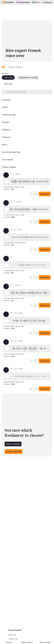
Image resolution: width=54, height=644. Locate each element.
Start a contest (13, 444)
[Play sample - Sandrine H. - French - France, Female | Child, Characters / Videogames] (7, 209)
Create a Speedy (14, 452)
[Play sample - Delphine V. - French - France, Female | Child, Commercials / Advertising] (7, 321)
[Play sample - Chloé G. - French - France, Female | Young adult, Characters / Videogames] (7, 182)
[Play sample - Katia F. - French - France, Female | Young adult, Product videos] (7, 265)
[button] (30, 182)
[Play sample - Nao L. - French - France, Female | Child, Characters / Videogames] (7, 237)
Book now (45, 194)
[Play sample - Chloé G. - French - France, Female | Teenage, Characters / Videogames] (7, 293)
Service (5, 73)
